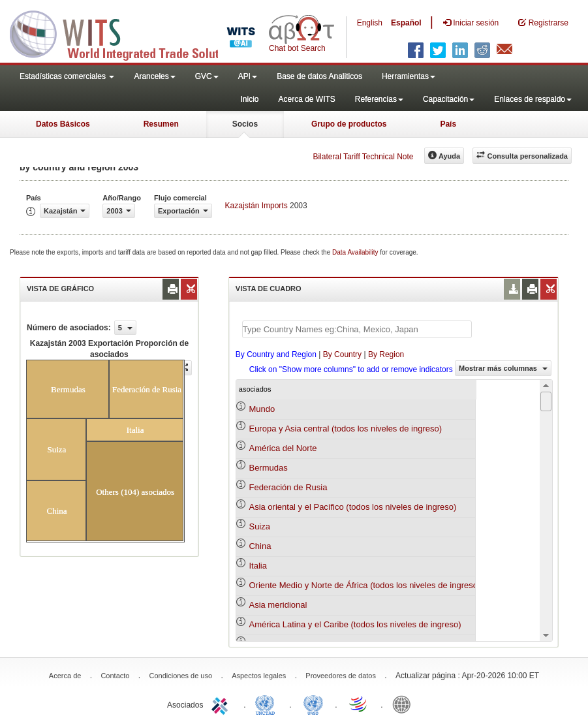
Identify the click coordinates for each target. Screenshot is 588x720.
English (370, 23)
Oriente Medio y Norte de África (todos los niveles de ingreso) (364, 585)
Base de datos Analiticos (319, 76)
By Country (342, 354)
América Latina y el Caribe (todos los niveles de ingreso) (355, 624)
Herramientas (409, 76)
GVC (207, 76)
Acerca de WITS (306, 99)
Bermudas (268, 468)
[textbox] (357, 329)
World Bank (405, 704)
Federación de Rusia (288, 487)
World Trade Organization (359, 704)
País (448, 124)
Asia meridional (278, 605)
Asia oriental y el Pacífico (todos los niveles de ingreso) (352, 507)
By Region (386, 354)
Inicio (249, 99)
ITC (222, 704)
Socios (245, 124)
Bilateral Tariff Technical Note (363, 157)
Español (406, 23)
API (248, 76)
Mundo (262, 409)
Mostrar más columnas (503, 368)
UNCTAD (268, 704)
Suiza (259, 526)
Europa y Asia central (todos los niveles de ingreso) (345, 429)
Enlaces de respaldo (533, 99)
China (260, 546)
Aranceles (154, 76)
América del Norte (283, 448)
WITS (131, 33)
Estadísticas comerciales (67, 76)
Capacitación (449, 99)
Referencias (379, 99)
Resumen (161, 124)
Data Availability (356, 252)
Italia (257, 566)
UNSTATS (313, 704)
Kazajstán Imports (256, 206)
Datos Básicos (63, 124)
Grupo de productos (349, 124)
